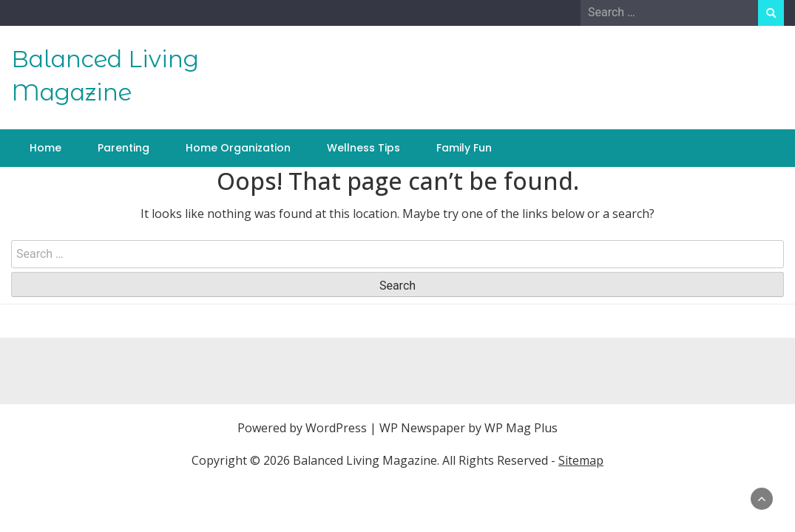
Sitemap (581, 460)
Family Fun (464, 148)
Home (45, 148)
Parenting (124, 148)
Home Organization (238, 148)
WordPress (336, 428)
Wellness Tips (363, 148)
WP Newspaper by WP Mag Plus (468, 428)
